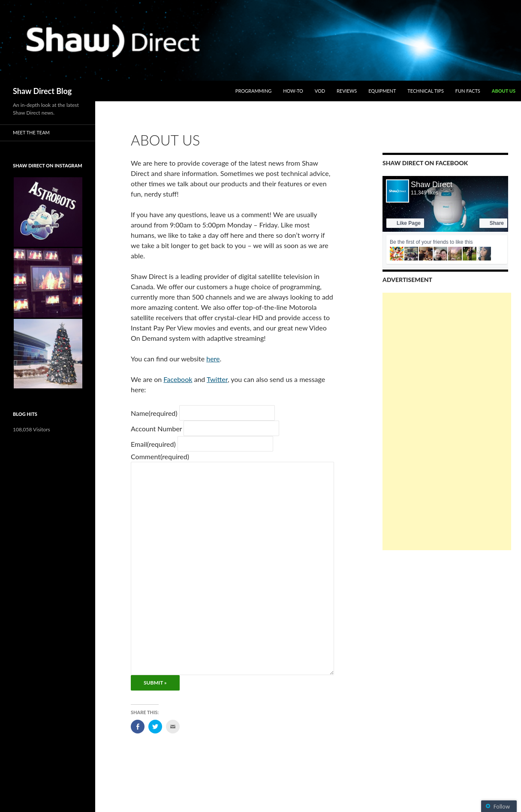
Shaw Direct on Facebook (425, 163)
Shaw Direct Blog (42, 91)
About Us (504, 91)
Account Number (156, 429)
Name (154, 413)
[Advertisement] (447, 421)
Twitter (217, 379)
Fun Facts (468, 91)
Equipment (382, 91)
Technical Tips (426, 91)
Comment (160, 456)
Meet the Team (31, 132)
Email (153, 444)
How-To (293, 91)
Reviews (347, 91)
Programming (254, 91)
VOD (320, 91)
